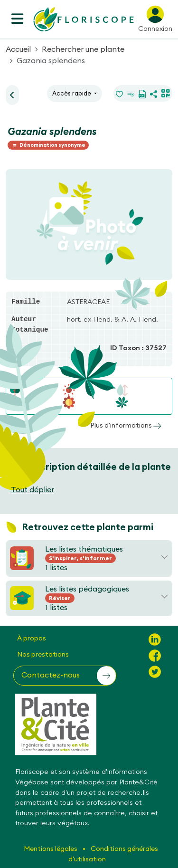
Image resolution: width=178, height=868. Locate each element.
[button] (65, 676)
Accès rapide (72, 93)
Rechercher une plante (83, 49)
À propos (32, 638)
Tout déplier (33, 489)
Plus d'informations (126, 425)
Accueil (18, 49)
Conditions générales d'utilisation (113, 854)
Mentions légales (51, 849)
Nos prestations (43, 654)
